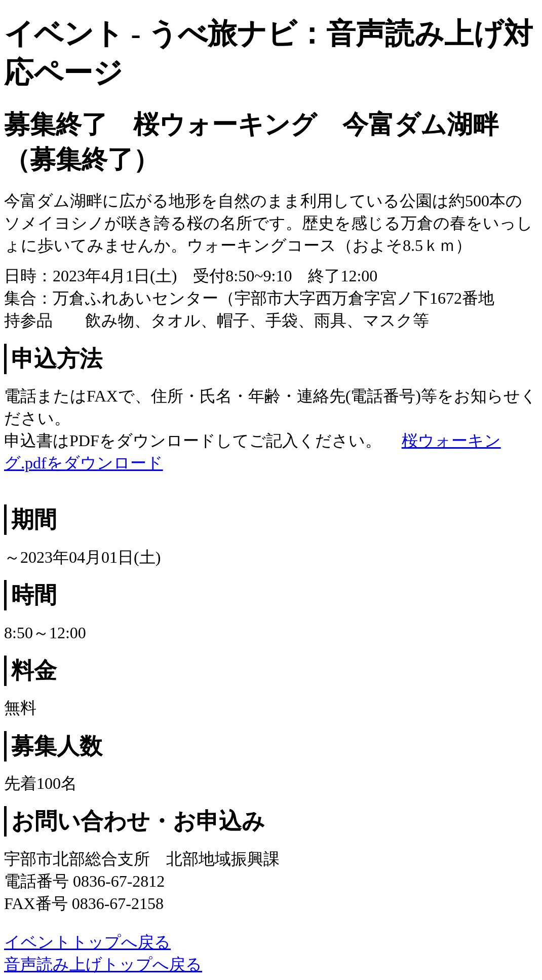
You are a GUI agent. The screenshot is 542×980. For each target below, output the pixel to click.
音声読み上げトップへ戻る (103, 964)
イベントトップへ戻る (87, 942)
